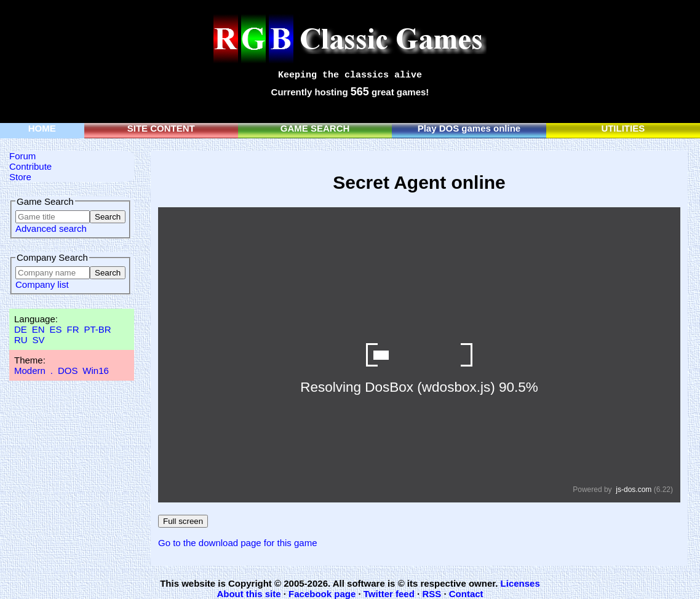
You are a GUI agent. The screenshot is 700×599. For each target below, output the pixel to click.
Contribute (30, 166)
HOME (42, 128)
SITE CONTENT (161, 128)
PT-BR (97, 329)
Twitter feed (389, 594)
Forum (22, 156)
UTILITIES (623, 128)
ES (56, 329)
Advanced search (51, 228)
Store (20, 177)
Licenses (520, 583)
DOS (68, 371)
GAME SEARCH (315, 128)
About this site (249, 594)
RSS (432, 594)
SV (39, 340)
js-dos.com (634, 490)
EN (38, 329)
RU (21, 340)
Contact (466, 594)
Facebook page (322, 594)
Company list (42, 284)
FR (73, 329)
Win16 (96, 371)
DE (21, 329)
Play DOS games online (469, 128)
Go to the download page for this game (238, 543)
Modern (30, 371)
